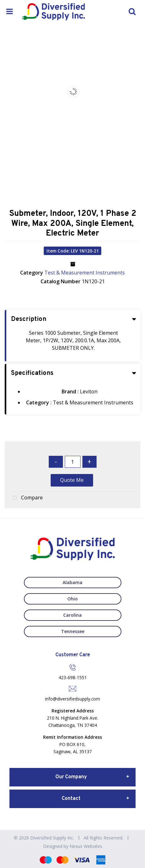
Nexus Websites (86, 846)
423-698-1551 (73, 677)
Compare (26, 498)
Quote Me (72, 480)
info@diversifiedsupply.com (72, 699)
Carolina (72, 615)
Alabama (72, 582)
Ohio (72, 599)
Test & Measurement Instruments (85, 273)
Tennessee (73, 631)
